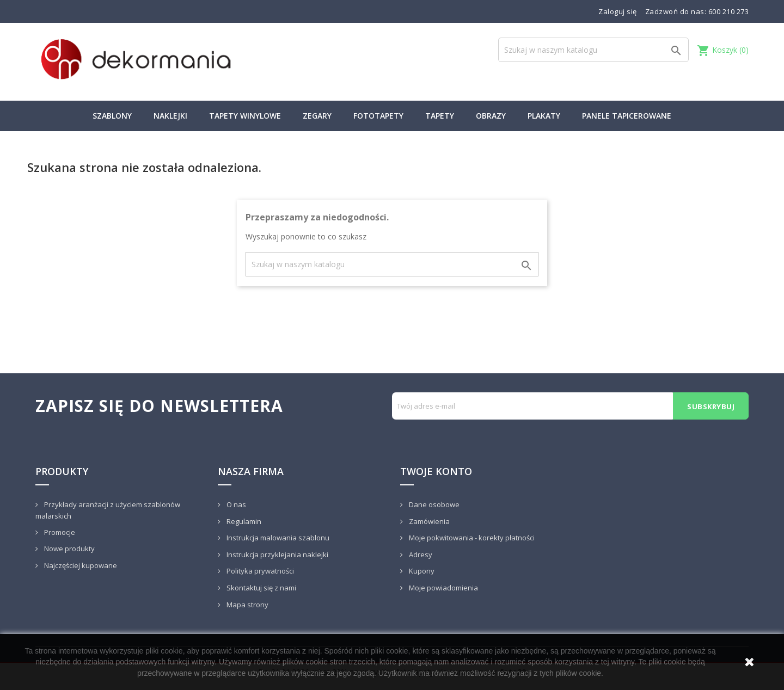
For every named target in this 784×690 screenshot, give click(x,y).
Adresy (420, 555)
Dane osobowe (433, 504)
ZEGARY (317, 116)
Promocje (59, 532)
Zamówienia (428, 521)
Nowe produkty (69, 549)
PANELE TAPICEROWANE (627, 116)
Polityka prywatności (259, 571)
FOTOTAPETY (378, 116)
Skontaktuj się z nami (261, 588)
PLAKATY (544, 116)
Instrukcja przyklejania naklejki (277, 555)
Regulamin (243, 521)
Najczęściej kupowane (80, 565)
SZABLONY (112, 116)
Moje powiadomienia (443, 588)
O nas (235, 504)
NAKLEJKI (170, 116)
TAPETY (440, 116)
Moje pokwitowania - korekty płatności (471, 538)
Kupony (421, 571)
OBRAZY (491, 116)
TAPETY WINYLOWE (245, 116)
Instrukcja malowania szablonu (277, 538)
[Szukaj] (593, 50)
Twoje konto (436, 471)
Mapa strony (247, 605)
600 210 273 (729, 11)
